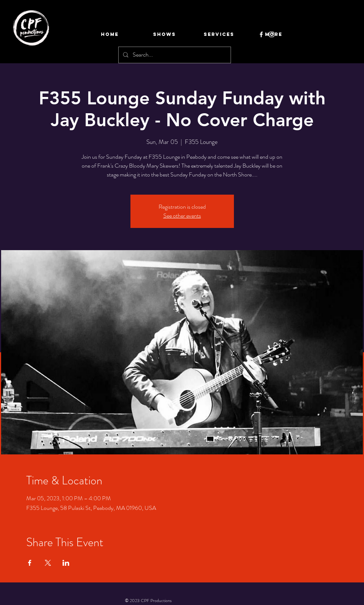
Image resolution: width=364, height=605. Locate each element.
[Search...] (174, 55)
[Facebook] (261, 34)
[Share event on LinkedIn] (66, 563)
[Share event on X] (48, 563)
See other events (182, 216)
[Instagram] (272, 34)
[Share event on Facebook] (30, 563)
